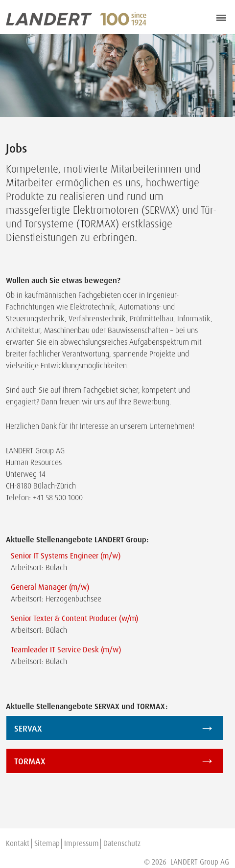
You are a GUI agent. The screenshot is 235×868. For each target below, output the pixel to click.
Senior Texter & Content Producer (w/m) (74, 618)
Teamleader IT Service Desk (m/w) (66, 650)
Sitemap (47, 844)
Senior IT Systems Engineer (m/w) (66, 556)
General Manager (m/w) (50, 587)
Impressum (82, 844)
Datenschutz (122, 844)
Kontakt (18, 844)
